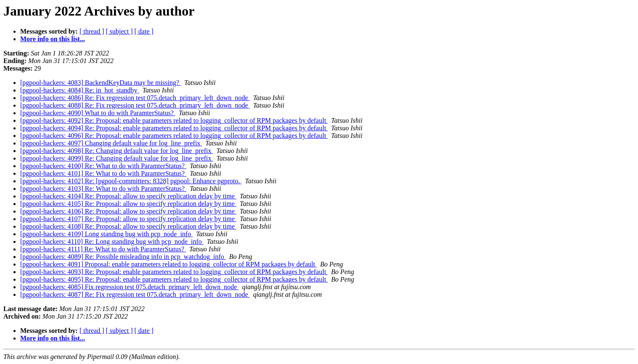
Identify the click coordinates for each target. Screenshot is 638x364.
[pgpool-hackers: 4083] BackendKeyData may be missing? (101, 83)
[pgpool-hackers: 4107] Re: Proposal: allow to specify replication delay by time (128, 219)
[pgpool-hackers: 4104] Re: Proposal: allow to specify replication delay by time (128, 196)
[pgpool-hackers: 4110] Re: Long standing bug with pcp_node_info (112, 241)
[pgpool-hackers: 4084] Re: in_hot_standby (80, 90)
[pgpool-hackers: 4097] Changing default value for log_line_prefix (111, 143)
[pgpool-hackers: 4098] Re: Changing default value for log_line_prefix (117, 151)
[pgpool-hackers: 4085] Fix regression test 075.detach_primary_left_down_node (129, 287)
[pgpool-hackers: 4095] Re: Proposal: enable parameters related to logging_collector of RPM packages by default (174, 279)
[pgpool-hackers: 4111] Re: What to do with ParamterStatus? (103, 249)
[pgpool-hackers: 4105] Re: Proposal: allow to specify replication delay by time (128, 204)
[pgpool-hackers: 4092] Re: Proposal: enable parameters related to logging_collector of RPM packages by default (174, 120)
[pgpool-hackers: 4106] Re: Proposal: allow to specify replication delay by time (128, 211)
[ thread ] (92, 31)
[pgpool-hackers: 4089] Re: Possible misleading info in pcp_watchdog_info (123, 257)
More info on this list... (53, 39)
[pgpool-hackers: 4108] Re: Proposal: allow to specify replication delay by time (128, 226)
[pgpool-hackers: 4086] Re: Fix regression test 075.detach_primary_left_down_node (135, 98)
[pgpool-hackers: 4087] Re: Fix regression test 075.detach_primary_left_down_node (135, 294)
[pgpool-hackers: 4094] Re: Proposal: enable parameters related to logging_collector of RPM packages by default (174, 128)
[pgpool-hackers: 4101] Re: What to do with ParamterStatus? (103, 173)
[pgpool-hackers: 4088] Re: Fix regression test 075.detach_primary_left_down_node (135, 105)
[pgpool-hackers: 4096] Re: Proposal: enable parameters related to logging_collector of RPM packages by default (174, 136)
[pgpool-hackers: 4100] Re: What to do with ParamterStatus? (103, 166)
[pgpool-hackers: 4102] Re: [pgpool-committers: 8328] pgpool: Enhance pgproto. (131, 181)
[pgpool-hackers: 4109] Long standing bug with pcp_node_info (106, 234)
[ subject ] (119, 31)
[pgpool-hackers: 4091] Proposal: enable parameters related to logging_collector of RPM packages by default (168, 264)
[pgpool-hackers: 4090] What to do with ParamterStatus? (98, 113)
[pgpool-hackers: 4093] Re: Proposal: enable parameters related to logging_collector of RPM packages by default (174, 272)
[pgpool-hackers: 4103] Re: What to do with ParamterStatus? (103, 189)
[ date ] (144, 31)
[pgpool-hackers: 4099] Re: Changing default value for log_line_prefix (117, 158)
